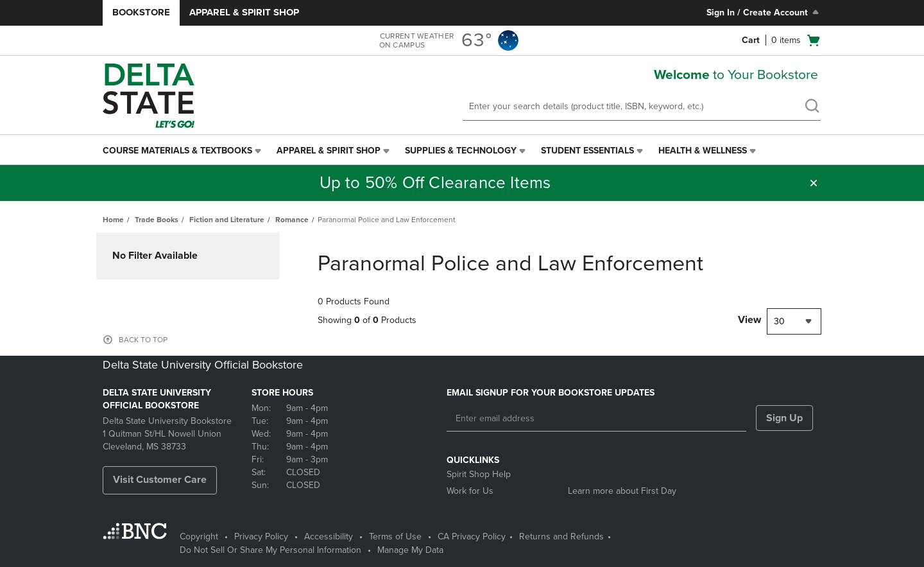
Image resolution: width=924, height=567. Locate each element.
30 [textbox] (779, 321)
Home (113, 220)
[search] (812, 107)
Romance (292, 220)
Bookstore (141, 12)
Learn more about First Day (622, 491)
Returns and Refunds (561, 536)
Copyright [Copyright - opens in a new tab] (199, 536)
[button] (814, 183)
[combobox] (794, 321)
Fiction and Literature (227, 220)
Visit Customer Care (160, 480)
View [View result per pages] (749, 320)
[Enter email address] (596, 419)
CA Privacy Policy (472, 536)
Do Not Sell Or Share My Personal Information (270, 550)
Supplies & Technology (461, 151)
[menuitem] (183, 151)
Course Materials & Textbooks (177, 151)
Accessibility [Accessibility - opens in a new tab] (329, 536)
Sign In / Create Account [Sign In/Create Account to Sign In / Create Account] (764, 12)
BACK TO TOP (143, 340)
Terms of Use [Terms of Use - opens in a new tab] (395, 536)
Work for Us (470, 491)
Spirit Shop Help (479, 474)
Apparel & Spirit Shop (244, 12)
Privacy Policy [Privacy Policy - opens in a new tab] (261, 536)
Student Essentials (587, 151)
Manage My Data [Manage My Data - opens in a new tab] (410, 550)
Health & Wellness (703, 151)
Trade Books (157, 220)
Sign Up (784, 418)
